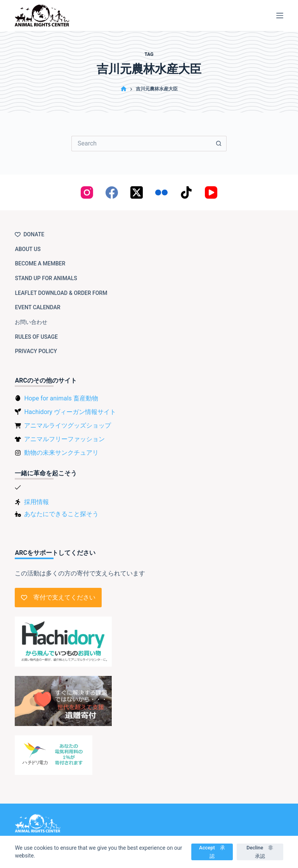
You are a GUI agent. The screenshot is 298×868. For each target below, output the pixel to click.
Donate (29, 234)
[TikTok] (186, 192)
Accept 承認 (212, 852)
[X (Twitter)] (137, 192)
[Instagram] (87, 192)
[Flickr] (161, 192)
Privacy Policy (36, 351)
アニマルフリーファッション (64, 439)
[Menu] (280, 16)
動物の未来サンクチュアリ (61, 453)
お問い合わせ (31, 322)
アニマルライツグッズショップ (68, 425)
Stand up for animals (46, 278)
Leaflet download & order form (61, 293)
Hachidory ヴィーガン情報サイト (70, 412)
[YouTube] (211, 192)
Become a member (40, 263)
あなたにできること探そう (61, 514)
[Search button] (219, 144)
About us (28, 249)
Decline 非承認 (260, 852)
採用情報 (36, 502)
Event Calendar (37, 307)
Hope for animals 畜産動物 (61, 398)
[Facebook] (112, 192)
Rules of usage (36, 337)
